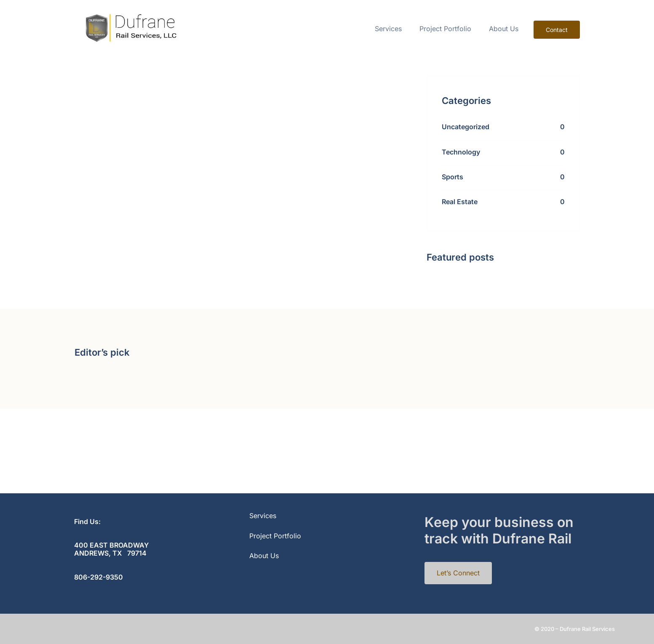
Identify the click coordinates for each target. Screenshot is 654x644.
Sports (452, 177)
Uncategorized (466, 127)
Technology (461, 152)
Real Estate (460, 202)
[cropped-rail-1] (130, 17)
